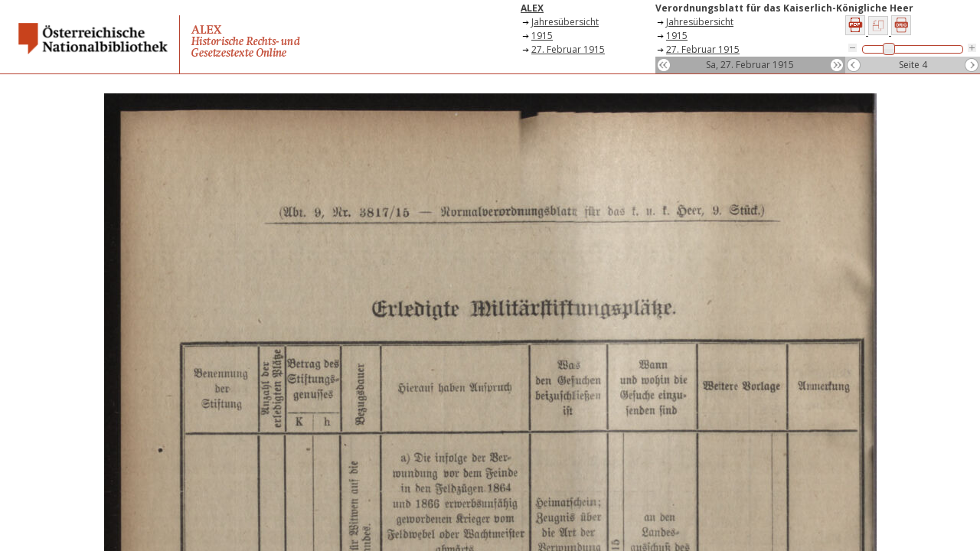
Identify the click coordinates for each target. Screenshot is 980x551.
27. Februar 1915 (568, 49)
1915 (542, 36)
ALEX (532, 8)
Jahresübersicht (565, 22)
